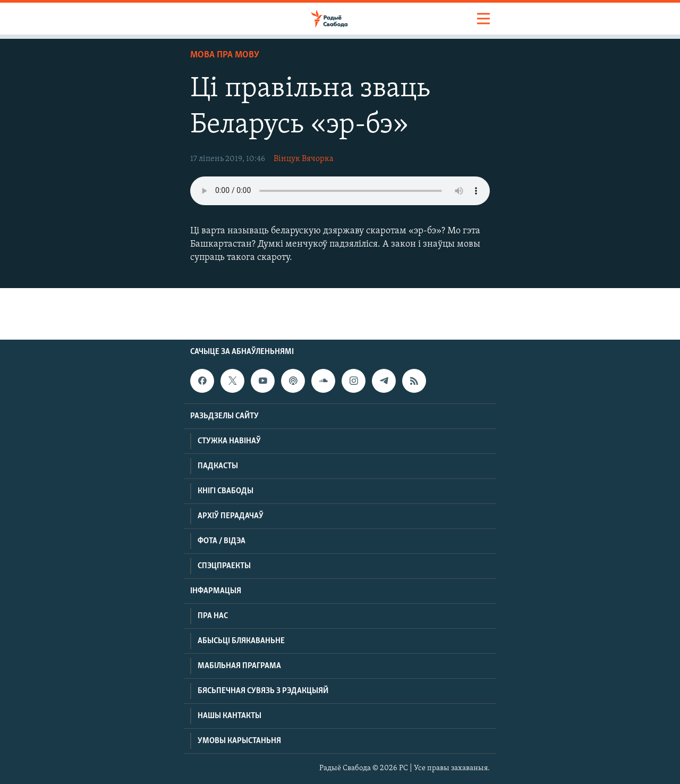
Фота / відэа (222, 541)
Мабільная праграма (239, 666)
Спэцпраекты (224, 566)
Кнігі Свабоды (226, 491)
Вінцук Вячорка (304, 159)
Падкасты (218, 466)
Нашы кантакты (229, 716)
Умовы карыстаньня (239, 741)
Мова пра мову (225, 55)
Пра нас (213, 616)
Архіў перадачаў (231, 516)
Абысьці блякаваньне (241, 641)
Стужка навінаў (229, 441)
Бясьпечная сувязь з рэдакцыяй (263, 691)
